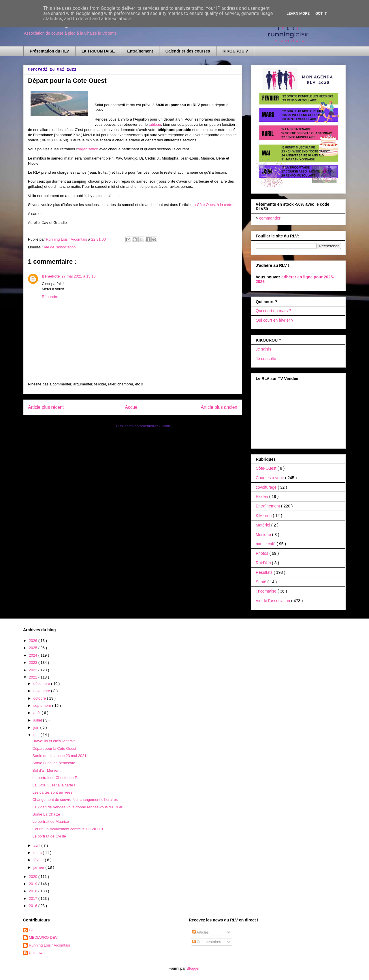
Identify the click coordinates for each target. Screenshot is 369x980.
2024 (34, 655)
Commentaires (207, 942)
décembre (42, 684)
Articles (201, 932)
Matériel (263, 525)
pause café (266, 544)
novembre (42, 691)
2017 (34, 899)
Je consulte (266, 359)
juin (37, 727)
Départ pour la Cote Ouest (54, 748)
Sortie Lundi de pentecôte (54, 763)
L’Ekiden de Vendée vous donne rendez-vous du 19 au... (79, 807)
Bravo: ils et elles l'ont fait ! (54, 741)
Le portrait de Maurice (50, 821)
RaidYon (264, 563)
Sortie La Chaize (46, 814)
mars (38, 853)
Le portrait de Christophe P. (55, 778)
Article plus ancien (219, 407)
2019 (34, 884)
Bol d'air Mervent (46, 770)
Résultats (265, 572)
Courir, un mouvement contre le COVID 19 (67, 829)
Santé (261, 582)
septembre (43, 706)
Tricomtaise (267, 591)
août (38, 713)
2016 (34, 906)
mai (37, 735)
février (39, 860)
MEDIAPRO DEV (43, 937)
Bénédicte (51, 276)
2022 (34, 670)
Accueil (132, 407)
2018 (34, 891)
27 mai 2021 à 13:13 (79, 276)
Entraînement (140, 51)
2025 (34, 648)
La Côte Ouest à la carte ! (213, 205)
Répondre (50, 297)
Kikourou (264, 516)
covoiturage (267, 487)
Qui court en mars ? (273, 311)
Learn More (298, 13)
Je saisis (263, 349)
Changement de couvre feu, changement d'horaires (75, 800)
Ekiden (262, 496)
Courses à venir (270, 478)
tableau (155, 124)
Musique (264, 535)
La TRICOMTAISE (98, 51)
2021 (34, 677)
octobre (40, 698)
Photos (262, 553)
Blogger (193, 968)
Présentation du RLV (49, 51)
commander (270, 218)
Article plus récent (46, 407)
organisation (88, 149)
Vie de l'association (60, 247)
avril (37, 845)
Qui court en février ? (275, 320)
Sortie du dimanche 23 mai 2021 (59, 756)
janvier (39, 867)
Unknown (37, 953)
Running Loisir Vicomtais (49, 945)
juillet (38, 720)
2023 (34, 663)
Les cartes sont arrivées (52, 792)
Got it (321, 13)
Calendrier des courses (188, 51)
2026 (34, 641)
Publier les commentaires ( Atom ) (144, 426)
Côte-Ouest (267, 468)
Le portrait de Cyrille (49, 836)
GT (31, 930)
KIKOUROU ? (235, 51)
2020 (34, 877)
